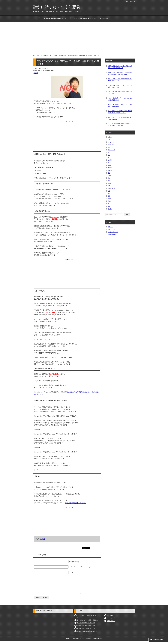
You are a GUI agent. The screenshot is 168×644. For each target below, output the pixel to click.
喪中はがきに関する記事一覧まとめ (87, 620)
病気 (109, 191)
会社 (109, 155)
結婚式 (110, 199)
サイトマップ (111, 618)
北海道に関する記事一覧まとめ (86, 626)
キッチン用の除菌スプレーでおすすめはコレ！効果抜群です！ (120, 99)
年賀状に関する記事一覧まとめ (75, 503)
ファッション (112, 150)
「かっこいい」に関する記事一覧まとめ (84, 18)
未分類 (110, 183)
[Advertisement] (84, 37)
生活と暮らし (112, 188)
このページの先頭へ (159, 640)
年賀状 (36, 73)
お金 (109, 140)
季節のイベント (112, 170)
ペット (110, 152)
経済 (109, 196)
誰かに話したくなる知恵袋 (57, 7)
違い (109, 204)
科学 (109, 193)
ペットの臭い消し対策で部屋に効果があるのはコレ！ (120, 93)
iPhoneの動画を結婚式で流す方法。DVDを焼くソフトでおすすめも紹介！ (120, 112)
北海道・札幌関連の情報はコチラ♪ (56, 18)
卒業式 (110, 168)
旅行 (109, 181)
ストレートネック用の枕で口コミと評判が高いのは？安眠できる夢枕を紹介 (120, 73)
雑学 (109, 206)
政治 (109, 178)
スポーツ (110, 147)
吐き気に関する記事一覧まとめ (86, 623)
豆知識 (42, 539)
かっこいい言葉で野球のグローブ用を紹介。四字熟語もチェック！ (119, 125)
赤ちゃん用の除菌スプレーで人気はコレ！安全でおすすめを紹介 (120, 105)
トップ (38, 18)
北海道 (110, 165)
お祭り (110, 137)
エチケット (111, 145)
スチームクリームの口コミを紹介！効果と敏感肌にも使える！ (120, 80)
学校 (109, 173)
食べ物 (110, 209)
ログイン (110, 227)
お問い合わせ (106, 18)
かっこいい (111, 142)
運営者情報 (110, 615)
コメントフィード (113, 232)
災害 (109, 186)
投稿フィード (112, 229)
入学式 (110, 163)
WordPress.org (112, 235)
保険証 (110, 160)
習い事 (110, 201)
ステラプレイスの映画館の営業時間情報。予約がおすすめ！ (120, 118)
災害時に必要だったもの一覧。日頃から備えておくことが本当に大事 (120, 67)
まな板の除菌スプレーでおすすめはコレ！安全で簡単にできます (120, 86)
